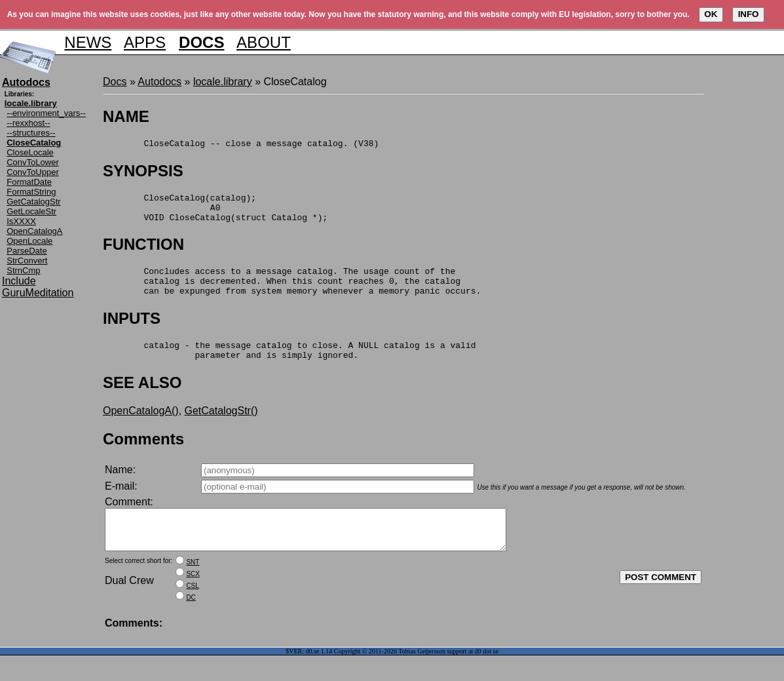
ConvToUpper (33, 172)
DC (191, 623)
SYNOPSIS (143, 173)
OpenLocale (29, 241)
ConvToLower (33, 162)
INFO (749, 14)
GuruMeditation (38, 293)
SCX (193, 599)
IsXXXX (21, 221)
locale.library (223, 82)
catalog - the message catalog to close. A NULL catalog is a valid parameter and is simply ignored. (289, 366)
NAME (126, 116)
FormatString (31, 192)
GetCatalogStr (33, 202)
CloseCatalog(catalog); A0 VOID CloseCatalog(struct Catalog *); (215, 213)
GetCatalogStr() (221, 428)
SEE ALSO (142, 400)
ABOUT (264, 42)
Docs (115, 82)
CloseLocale (30, 152)
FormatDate (29, 182)
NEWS (88, 42)
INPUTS (132, 332)
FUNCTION (143, 252)
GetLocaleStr (31, 211)
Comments (143, 457)
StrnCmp (23, 270)
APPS (145, 42)
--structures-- (31, 133)
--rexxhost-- (28, 123)
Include (19, 281)
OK (711, 14)
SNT (193, 588)
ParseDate (27, 251)
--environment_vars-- (46, 113)
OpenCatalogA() (141, 428)
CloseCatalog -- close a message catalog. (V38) (241, 145)
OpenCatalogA (34, 231)
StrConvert (27, 261)
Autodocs (159, 82)
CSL (192, 611)
